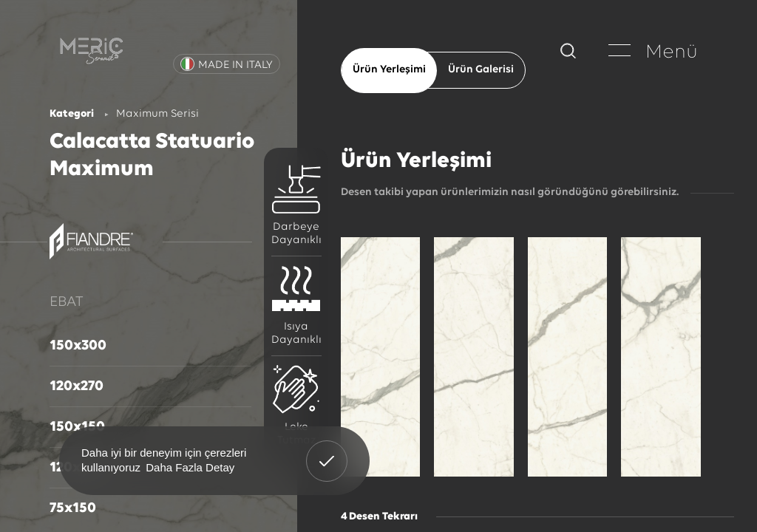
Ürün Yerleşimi (389, 70)
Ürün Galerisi (481, 70)
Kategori (72, 114)
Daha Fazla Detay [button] (190, 467)
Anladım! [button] (327, 450)
